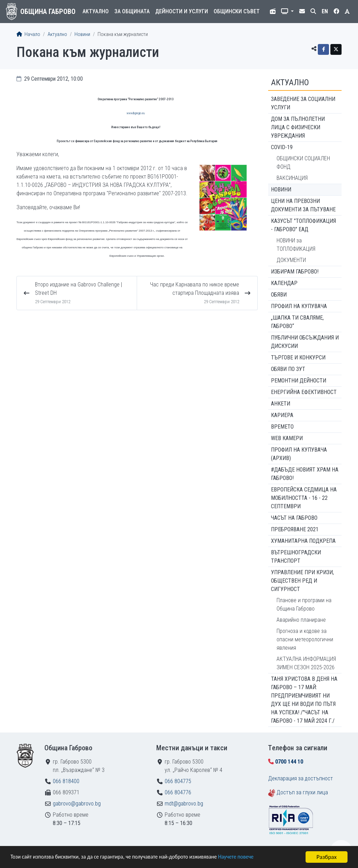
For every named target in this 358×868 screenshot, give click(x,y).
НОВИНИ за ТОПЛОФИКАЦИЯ (296, 245)
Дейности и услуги (182, 11)
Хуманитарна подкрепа (303, 541)
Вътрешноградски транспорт (296, 557)
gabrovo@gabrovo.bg (77, 804)
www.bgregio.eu (136, 113)
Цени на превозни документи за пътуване (303, 205)
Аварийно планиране (301, 620)
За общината (132, 11)
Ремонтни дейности (299, 381)
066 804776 (178, 792)
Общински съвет (237, 11)
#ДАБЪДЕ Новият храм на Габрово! (305, 474)
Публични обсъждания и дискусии (305, 342)
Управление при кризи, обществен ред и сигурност (302, 581)
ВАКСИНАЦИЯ (292, 178)
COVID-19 (282, 147)
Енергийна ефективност (304, 392)
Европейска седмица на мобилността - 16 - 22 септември (304, 498)
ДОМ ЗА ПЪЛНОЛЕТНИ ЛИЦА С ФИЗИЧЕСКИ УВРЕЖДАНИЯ (298, 127)
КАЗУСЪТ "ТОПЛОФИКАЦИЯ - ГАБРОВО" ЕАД (303, 225)
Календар (284, 283)
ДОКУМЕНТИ (291, 260)
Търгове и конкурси (298, 358)
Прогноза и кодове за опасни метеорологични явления (305, 639)
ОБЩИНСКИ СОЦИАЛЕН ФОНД (303, 163)
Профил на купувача (299, 306)
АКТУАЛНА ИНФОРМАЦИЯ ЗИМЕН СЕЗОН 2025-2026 (306, 663)
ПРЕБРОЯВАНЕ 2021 (295, 529)
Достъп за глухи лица (302, 792)
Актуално (96, 11)
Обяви (279, 295)
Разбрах (327, 857)
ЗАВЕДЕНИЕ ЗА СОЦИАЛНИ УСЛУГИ (303, 103)
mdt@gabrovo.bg (184, 804)
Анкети (281, 404)
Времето (282, 427)
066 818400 (66, 781)
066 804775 (178, 781)
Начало (28, 34)
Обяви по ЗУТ (288, 369)
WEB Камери (287, 438)
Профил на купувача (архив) (299, 454)
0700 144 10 (289, 762)
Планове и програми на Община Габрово (304, 604)
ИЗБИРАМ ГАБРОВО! (295, 272)
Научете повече (259, 857)
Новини (82, 34)
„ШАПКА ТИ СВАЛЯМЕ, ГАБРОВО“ (297, 322)
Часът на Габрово (294, 518)
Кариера (282, 415)
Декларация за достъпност (300, 778)
